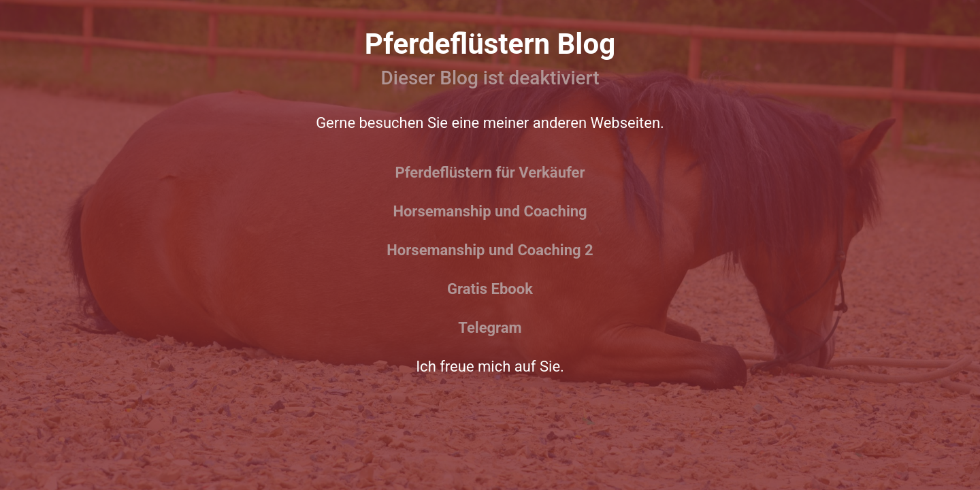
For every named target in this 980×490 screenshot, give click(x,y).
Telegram (490, 328)
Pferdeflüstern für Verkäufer (490, 173)
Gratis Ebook (490, 289)
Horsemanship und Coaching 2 (490, 250)
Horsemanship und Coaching (490, 211)
